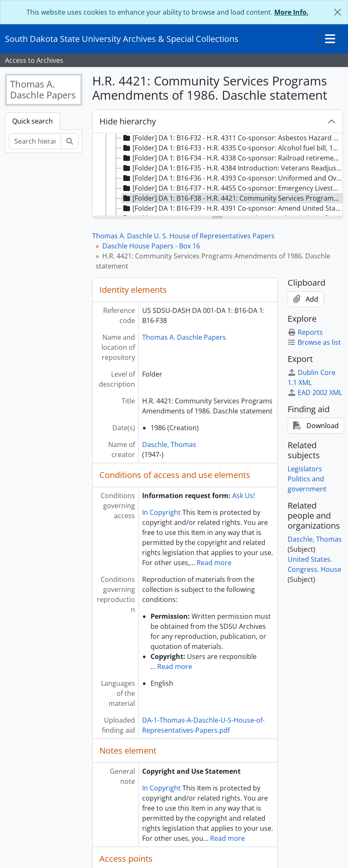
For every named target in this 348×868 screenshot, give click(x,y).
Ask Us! (244, 496)
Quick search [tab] (32, 121)
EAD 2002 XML (315, 393)
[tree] (218, 175)
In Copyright (161, 512)
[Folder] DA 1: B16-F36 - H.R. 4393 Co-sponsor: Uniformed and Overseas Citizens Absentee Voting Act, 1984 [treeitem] (232, 178)
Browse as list (314, 342)
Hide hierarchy (128, 121)
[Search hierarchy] (35, 141)
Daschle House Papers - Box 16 (151, 246)
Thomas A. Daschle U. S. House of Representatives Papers (183, 236)
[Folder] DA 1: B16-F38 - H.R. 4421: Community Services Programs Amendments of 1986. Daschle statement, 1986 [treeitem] (232, 198)
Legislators (305, 469)
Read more (214, 563)
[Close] (338, 12)
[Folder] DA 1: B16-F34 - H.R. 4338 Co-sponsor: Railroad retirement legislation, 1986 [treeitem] (232, 158)
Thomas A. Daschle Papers (184, 337)
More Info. (291, 12)
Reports (305, 332)
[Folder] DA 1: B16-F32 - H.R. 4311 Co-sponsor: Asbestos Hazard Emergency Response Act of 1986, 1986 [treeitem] (232, 138)
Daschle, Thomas (169, 444)
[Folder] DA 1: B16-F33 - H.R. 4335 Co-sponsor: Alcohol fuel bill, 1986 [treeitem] (232, 148)
